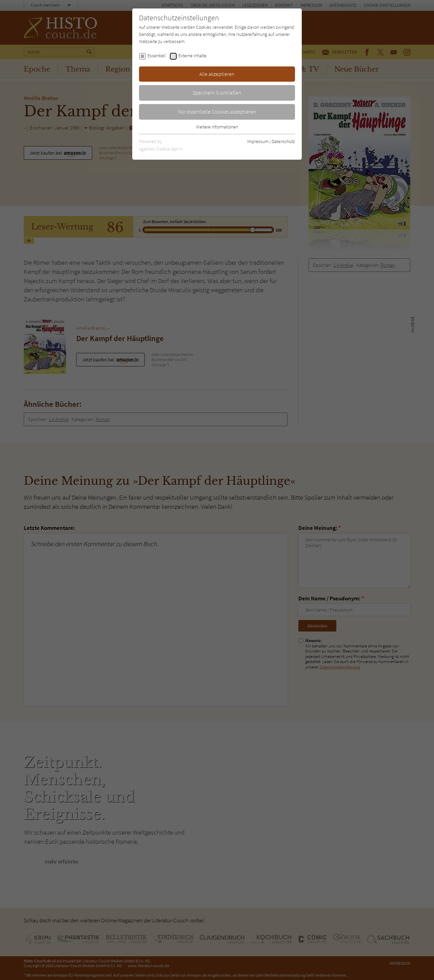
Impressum (258, 141)
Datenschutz (283, 141)
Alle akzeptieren (217, 74)
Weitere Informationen (217, 127)
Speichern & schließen (217, 93)
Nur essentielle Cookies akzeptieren (217, 112)
